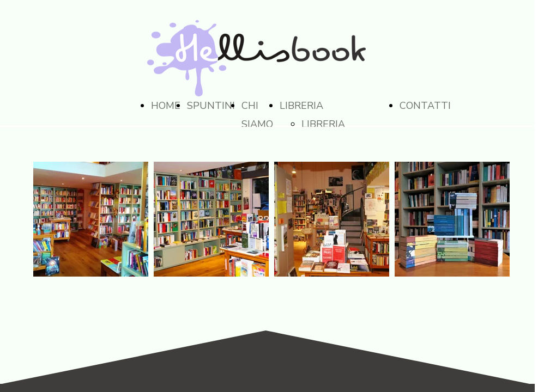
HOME (166, 106)
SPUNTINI (211, 106)
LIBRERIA (301, 106)
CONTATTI (425, 106)
